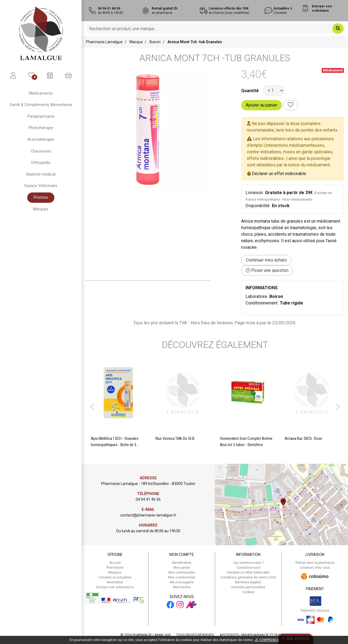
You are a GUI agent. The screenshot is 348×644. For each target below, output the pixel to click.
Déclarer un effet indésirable (279, 174)
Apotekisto (264, 635)
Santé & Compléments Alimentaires (41, 105)
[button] (92, 407)
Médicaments (41, 93)
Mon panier (182, 568)
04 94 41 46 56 (148, 499)
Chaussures (41, 151)
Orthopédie (41, 163)
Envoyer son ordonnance (115, 587)
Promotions (115, 568)
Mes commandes (182, 573)
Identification (182, 563)
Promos (41, 197)
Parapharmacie (41, 116)
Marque (136, 42)
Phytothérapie (41, 128)
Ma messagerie (182, 582)
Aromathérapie (41, 140)
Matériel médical (41, 174)
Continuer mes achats (266, 260)
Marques (41, 209)
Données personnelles (248, 587)
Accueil (115, 563)
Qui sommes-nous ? (248, 563)
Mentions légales (248, 582)
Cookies (248, 592)
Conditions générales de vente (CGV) (248, 577)
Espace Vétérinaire (41, 186)
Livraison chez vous (315, 568)
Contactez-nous (248, 568)
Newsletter (115, 582)
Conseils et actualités (115, 577)
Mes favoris (182, 587)
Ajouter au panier (262, 105)
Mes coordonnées (182, 577)
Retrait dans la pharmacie (315, 563)
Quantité (250, 91)
